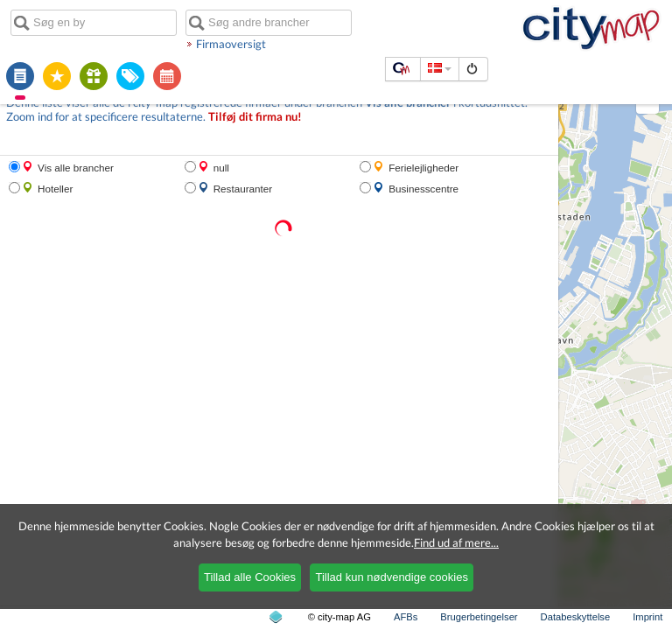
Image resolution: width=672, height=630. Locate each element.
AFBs (406, 617)
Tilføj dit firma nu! (255, 117)
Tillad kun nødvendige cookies (391, 577)
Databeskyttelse (576, 617)
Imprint (647, 617)
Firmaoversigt (231, 44)
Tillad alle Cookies (250, 577)
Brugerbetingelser (479, 617)
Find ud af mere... (456, 542)
